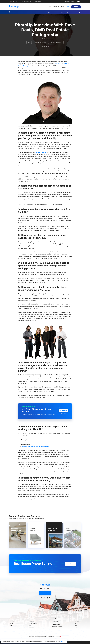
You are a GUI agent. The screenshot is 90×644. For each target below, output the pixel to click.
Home (50, 7)
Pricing (62, 7)
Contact (77, 629)
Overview (31, 618)
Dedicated (11, 618)
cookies (30, 641)
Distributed (12, 620)
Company (68, 2)
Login (78, 2)
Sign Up (77, 620)
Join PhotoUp (63, 410)
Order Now (31, 627)
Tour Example (55, 622)
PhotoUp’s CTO (41, 152)
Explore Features (33, 624)
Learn (67, 7)
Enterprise (11, 622)
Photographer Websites (58, 627)
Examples (11, 625)
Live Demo (31, 622)
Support (73, 2)
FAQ (76, 625)
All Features (55, 620)
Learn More (63, 414)
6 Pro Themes (32, 620)
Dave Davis (58, 64)
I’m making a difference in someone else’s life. (35, 447)
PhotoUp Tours (55, 618)
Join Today (70, 564)
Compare (11, 624)
